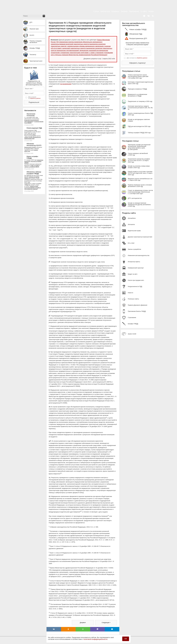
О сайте (144, 11)
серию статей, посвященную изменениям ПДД (33, 138)
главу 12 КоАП (35, 165)
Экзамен (124, 11)
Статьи (96, 11)
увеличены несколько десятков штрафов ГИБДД (34, 161)
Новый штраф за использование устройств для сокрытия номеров (33, 188)
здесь (34, 134)
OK (126, 639)
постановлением (66, 84)
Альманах (115, 11)
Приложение (134, 11)
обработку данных (35, 98)
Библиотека (105, 11)
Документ (83, 623)
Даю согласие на (34, 98)
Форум (151, 11)
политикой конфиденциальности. (96, 639)
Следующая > (106, 623)
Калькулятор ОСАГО (30, 147)
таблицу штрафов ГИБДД (32, 167)
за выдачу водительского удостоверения (32, 121)
